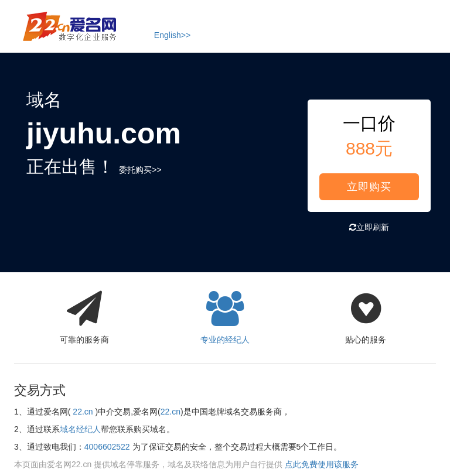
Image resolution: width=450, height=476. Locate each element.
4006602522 (107, 447)
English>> (172, 35)
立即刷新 (369, 227)
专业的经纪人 (225, 314)
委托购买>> (140, 170)
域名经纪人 (80, 429)
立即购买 (369, 187)
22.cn (83, 412)
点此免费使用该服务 (322, 464)
